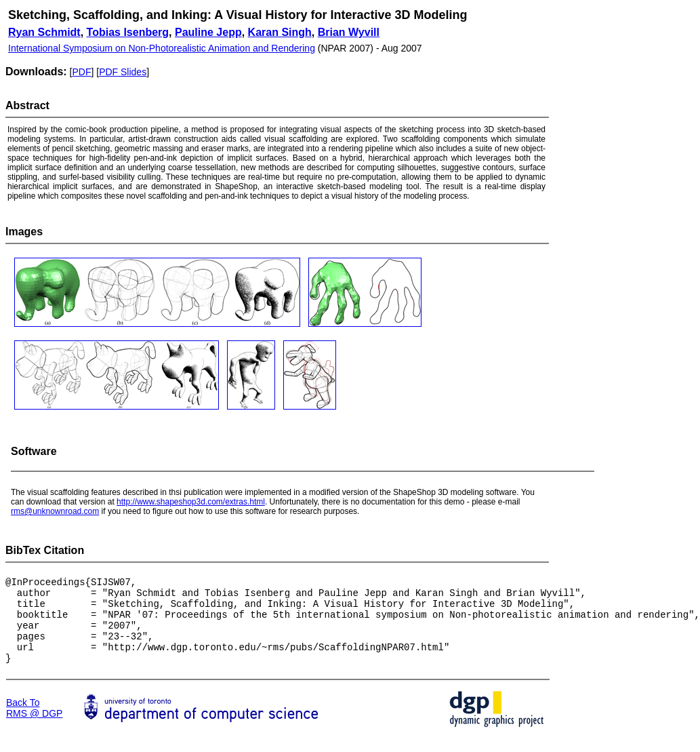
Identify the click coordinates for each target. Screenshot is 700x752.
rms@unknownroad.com (55, 511)
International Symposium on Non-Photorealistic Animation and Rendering (162, 48)
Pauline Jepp (208, 32)
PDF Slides (123, 72)
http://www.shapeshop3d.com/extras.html (191, 502)
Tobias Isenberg (128, 32)
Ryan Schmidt (44, 32)
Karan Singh (280, 32)
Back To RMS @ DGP (34, 724)
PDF (81, 72)
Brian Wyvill (349, 32)
